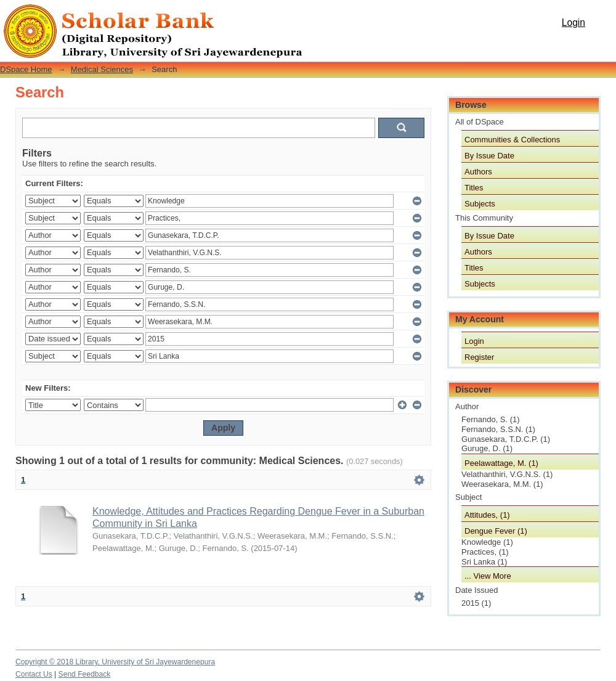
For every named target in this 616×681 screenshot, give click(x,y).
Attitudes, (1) (487, 515)
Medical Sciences (102, 69)
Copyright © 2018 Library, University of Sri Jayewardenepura (115, 662)
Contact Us (34, 674)
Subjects (480, 204)
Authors (478, 172)
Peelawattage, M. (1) (501, 463)
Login (573, 22)
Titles (474, 188)
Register (479, 357)
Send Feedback (85, 674)
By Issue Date (489, 156)
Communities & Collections (512, 140)
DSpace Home (26, 69)
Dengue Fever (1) (496, 531)
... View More (488, 576)
